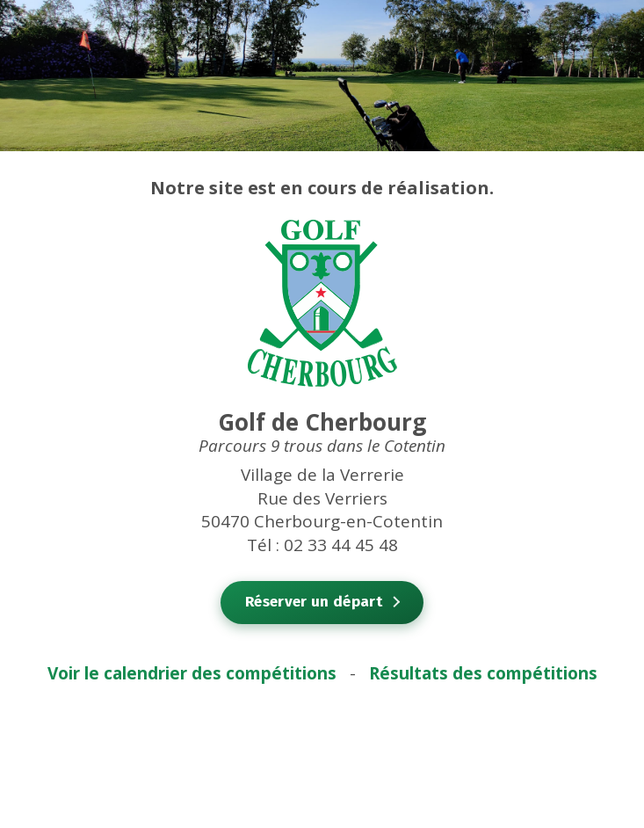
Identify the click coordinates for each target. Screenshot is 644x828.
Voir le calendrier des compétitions (192, 673)
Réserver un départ (314, 602)
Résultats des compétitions (483, 673)
